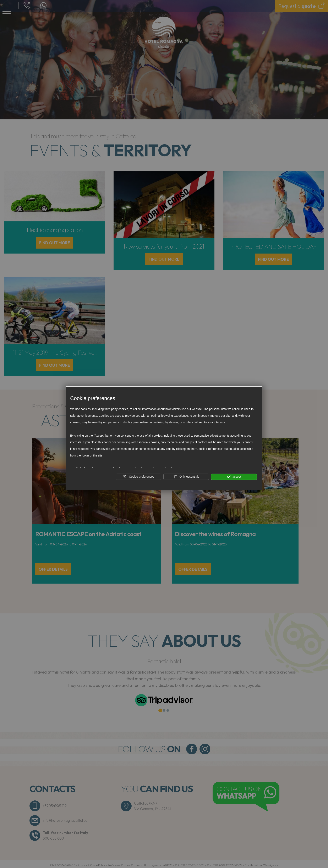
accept (234, 477)
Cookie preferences (138, 477)
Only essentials (186, 477)
